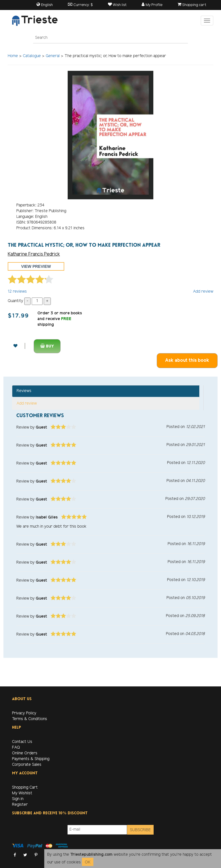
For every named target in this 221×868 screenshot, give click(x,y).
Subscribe (140, 830)
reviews (17, 292)
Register (20, 805)
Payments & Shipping (31, 759)
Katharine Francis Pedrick (34, 254)
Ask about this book (187, 360)
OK (88, 862)
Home (13, 56)
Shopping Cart (25, 788)
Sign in (18, 799)
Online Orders (25, 753)
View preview (36, 266)
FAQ (16, 748)
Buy (47, 346)
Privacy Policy (24, 713)
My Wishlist (22, 793)
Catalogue (32, 56)
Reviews (24, 391)
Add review (203, 292)
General (53, 56)
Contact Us (22, 742)
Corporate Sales (27, 765)
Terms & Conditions (30, 719)
